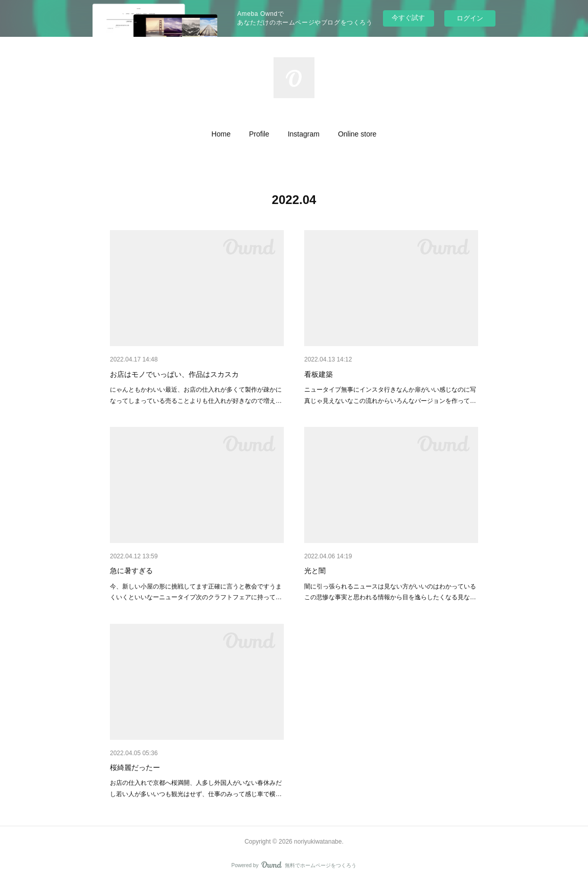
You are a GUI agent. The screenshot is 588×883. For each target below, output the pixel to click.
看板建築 (319, 374)
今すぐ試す (408, 18)
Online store (357, 134)
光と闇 (315, 571)
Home (221, 134)
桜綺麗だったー (135, 767)
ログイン (470, 18)
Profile (259, 134)
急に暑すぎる (131, 571)
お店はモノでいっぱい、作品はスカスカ (174, 374)
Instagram (304, 134)
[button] (221, 134)
